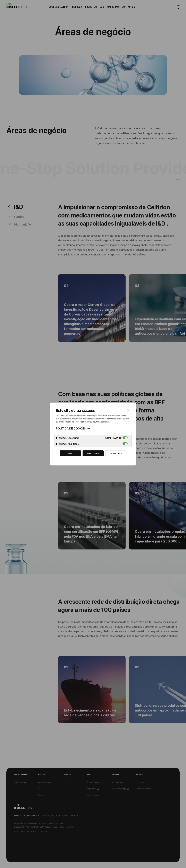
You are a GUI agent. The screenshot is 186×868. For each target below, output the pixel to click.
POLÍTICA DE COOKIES (71, 428)
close (128, 410)
